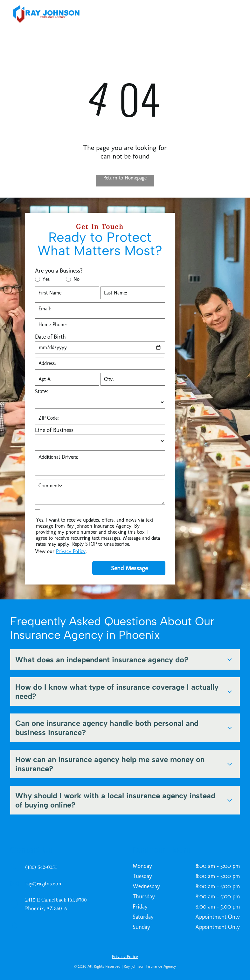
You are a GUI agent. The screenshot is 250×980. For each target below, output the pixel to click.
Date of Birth (50, 337)
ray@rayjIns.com (44, 883)
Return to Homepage (125, 178)
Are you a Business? (59, 271)
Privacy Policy (71, 551)
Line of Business (54, 430)
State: (42, 391)
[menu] (236, 14)
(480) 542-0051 (41, 867)
